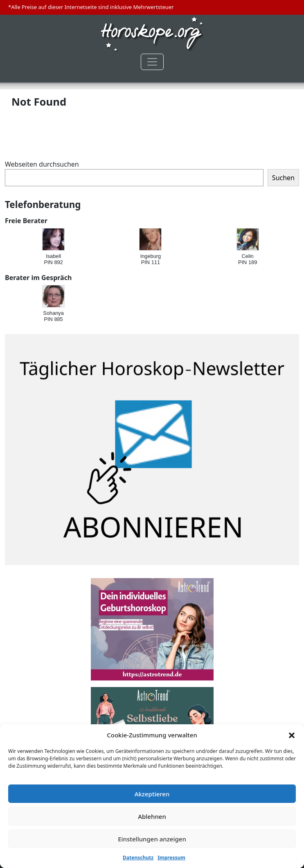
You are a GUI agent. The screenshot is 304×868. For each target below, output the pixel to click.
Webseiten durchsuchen (42, 164)
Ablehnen (152, 816)
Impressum (171, 858)
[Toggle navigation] (152, 62)
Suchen (283, 178)
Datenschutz (138, 858)
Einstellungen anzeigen (152, 839)
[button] (292, 735)
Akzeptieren (152, 794)
